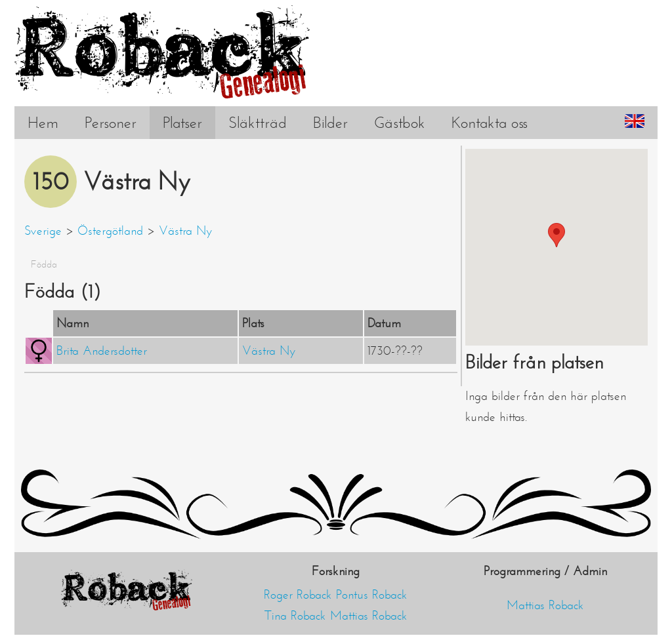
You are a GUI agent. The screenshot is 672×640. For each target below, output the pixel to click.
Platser (182, 123)
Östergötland (110, 231)
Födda (44, 264)
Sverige (43, 231)
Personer (111, 123)
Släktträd (258, 123)
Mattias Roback (369, 616)
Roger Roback (298, 595)
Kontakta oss (490, 123)
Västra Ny (185, 231)
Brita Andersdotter (102, 351)
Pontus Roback (372, 595)
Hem (43, 123)
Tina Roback (295, 616)
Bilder (330, 123)
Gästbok (400, 123)
